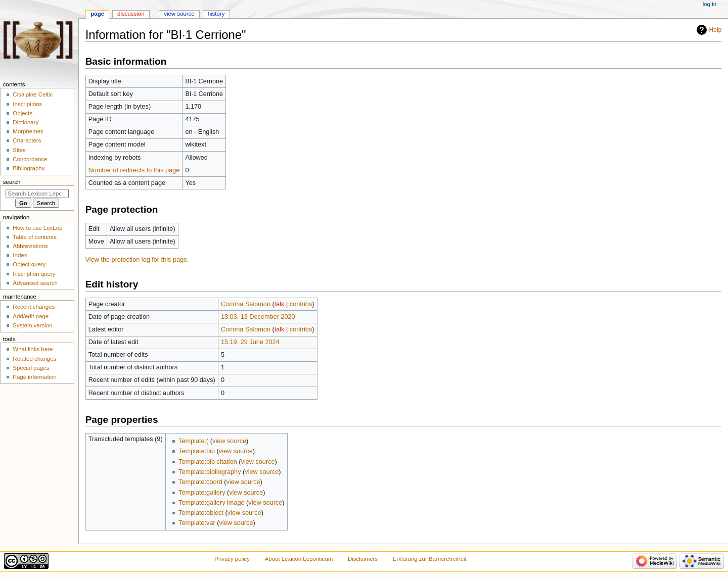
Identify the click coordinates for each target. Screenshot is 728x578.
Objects (22, 113)
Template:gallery (202, 493)
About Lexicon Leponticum (299, 559)
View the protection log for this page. (137, 260)
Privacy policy (232, 559)
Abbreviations (30, 246)
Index (20, 255)
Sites (19, 150)
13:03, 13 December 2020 (258, 317)
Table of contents (35, 237)
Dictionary (26, 122)
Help (716, 30)
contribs (301, 304)
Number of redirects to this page (134, 170)
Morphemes (28, 131)
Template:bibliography (210, 472)
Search (12, 182)
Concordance (30, 159)
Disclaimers (363, 559)
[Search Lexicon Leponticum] (37, 194)
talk (280, 304)
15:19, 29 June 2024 (250, 342)
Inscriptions (27, 104)
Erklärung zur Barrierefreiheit (430, 559)
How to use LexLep (37, 228)
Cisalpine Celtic (33, 94)
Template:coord (200, 482)
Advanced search (35, 283)
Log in (710, 4)
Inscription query (34, 274)
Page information (35, 377)
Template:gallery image (211, 503)
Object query (29, 264)
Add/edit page (31, 316)
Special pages (31, 368)
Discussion (131, 14)
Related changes (34, 359)
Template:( (193, 441)
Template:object (201, 513)
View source (179, 14)
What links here (33, 349)
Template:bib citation (208, 462)
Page (97, 14)
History (216, 14)
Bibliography (29, 168)
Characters (27, 140)
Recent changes (34, 307)
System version (32, 325)
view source (229, 441)
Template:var (197, 523)
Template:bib (197, 451)
